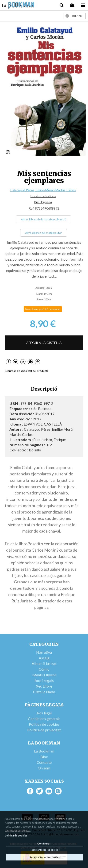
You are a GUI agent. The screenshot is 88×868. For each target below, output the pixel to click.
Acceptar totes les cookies (45, 857)
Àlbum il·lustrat (44, 663)
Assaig (44, 658)
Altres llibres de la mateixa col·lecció (44, 219)
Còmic (44, 669)
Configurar (44, 843)
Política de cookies (44, 724)
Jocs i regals (44, 680)
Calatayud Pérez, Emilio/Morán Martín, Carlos (43, 190)
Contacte (44, 762)
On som (44, 768)
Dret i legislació (43, 202)
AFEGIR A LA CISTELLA (44, 343)
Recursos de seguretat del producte (27, 371)
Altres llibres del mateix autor (44, 233)
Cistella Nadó (44, 692)
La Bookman (44, 751)
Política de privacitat (44, 730)
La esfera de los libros (43, 196)
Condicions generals (44, 719)
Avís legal (44, 713)
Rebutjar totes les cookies (45, 850)
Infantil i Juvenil (44, 675)
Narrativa (44, 652)
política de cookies (16, 835)
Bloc (44, 757)
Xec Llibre (44, 686)
